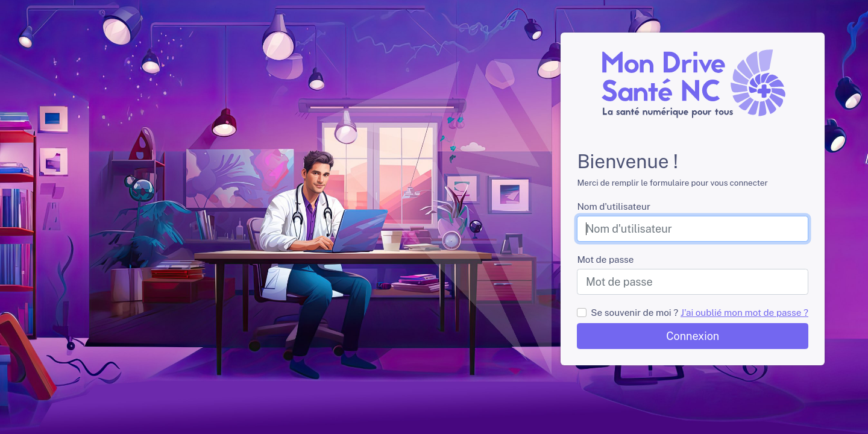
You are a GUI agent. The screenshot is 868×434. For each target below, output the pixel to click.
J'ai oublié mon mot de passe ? (744, 312)
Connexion (693, 336)
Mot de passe (605, 259)
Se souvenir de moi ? (634, 312)
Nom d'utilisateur (613, 206)
